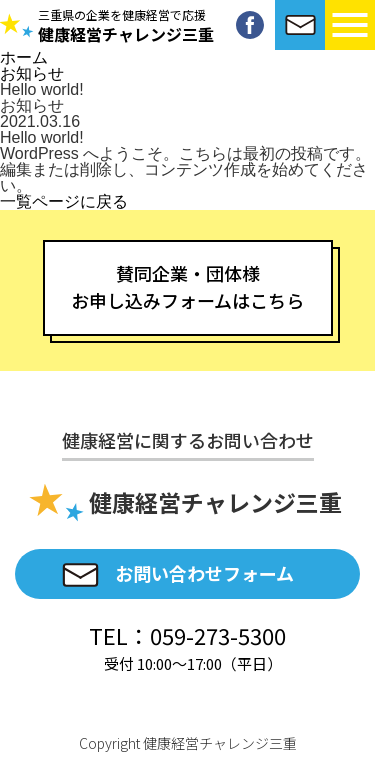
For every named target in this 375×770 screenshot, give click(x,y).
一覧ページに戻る (64, 201)
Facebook (250, 25)
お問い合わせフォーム (204, 573)
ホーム (24, 57)
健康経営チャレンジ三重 (126, 27)
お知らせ (32, 73)
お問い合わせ (300, 25)
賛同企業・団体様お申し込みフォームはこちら (187, 286)
